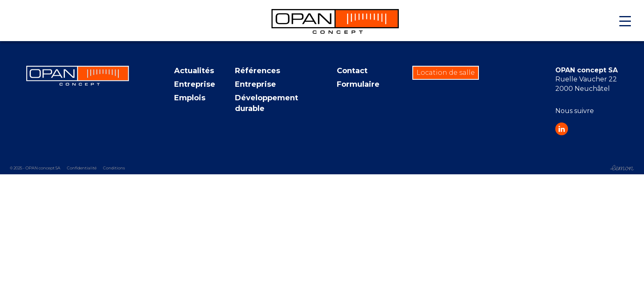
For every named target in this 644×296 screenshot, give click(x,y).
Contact (352, 71)
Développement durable (267, 103)
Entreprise (195, 84)
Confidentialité (82, 168)
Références (258, 71)
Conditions (114, 168)
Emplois (190, 98)
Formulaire (358, 84)
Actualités (194, 71)
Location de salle (446, 73)
